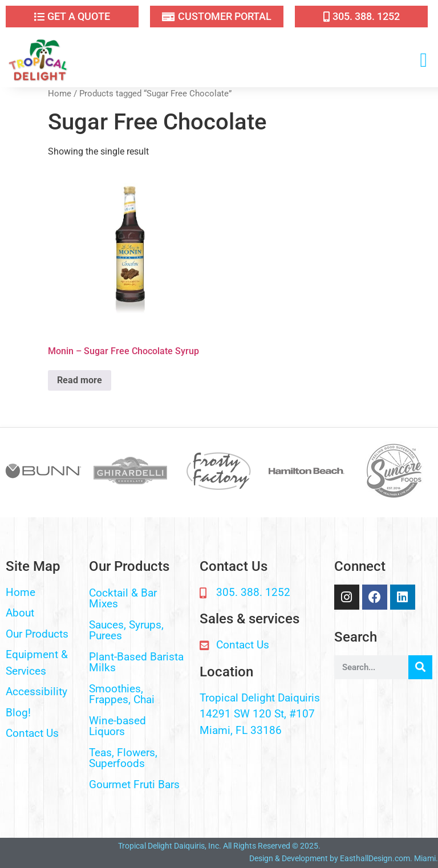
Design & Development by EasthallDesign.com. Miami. (344, 858)
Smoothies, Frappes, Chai (122, 694)
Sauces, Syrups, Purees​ (126, 630)
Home (60, 94)
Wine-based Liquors (117, 726)
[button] (424, 60)
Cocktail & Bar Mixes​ (123, 598)
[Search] (420, 667)
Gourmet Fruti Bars (134, 784)
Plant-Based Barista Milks (136, 662)
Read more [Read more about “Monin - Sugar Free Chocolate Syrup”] (80, 380)
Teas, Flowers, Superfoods (123, 758)
